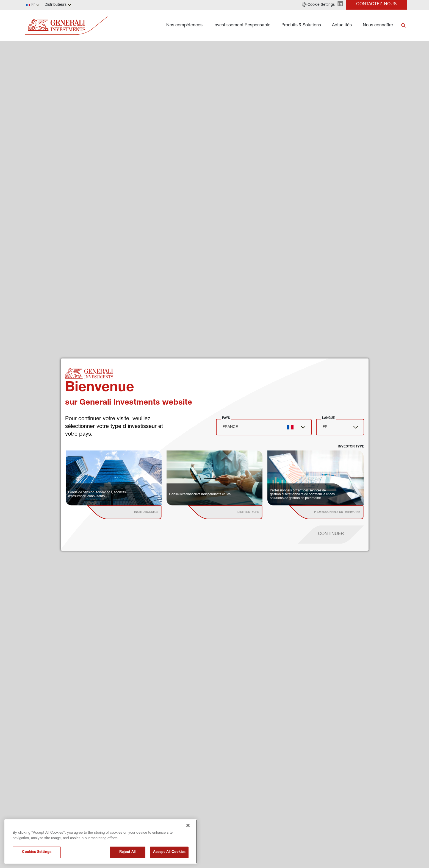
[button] (319, 5)
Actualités (342, 26)
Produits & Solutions (301, 26)
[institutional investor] (132, 512)
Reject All (127, 852)
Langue (328, 418)
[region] (101, 841)
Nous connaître (378, 26)
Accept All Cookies (169, 852)
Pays (226, 418)
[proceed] (331, 535)
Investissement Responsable (242, 26)
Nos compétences (184, 26)
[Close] (188, 825)
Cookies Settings (37, 852)
